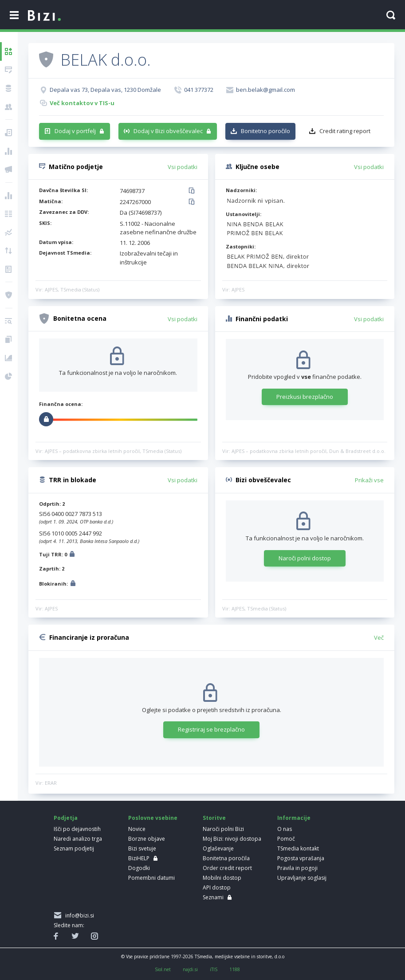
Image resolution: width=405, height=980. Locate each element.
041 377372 (199, 90)
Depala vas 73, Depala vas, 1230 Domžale (105, 90)
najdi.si (190, 969)
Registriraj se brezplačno (211, 729)
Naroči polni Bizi (223, 829)
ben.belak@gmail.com (265, 90)
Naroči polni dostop (305, 558)
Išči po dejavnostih (77, 829)
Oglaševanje (218, 848)
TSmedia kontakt (298, 848)
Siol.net (163, 969)
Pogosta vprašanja (301, 858)
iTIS (214, 969)
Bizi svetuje (142, 848)
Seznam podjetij (74, 848)
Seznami (213, 897)
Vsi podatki (183, 167)
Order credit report (227, 868)
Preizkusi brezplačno (305, 397)
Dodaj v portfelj (75, 131)
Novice (137, 829)
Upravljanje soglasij (302, 878)
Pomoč (286, 839)
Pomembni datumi (151, 878)
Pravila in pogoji (297, 868)
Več (379, 638)
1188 (235, 969)
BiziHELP (139, 858)
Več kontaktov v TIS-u (82, 103)
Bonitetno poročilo (265, 131)
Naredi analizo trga (78, 839)
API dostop (217, 888)
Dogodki (139, 868)
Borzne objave (147, 839)
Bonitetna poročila (226, 858)
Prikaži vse (369, 480)
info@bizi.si (78, 915)
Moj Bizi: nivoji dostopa (232, 839)
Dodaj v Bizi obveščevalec (168, 131)
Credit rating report (345, 131)
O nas (285, 829)
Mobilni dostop (222, 878)
